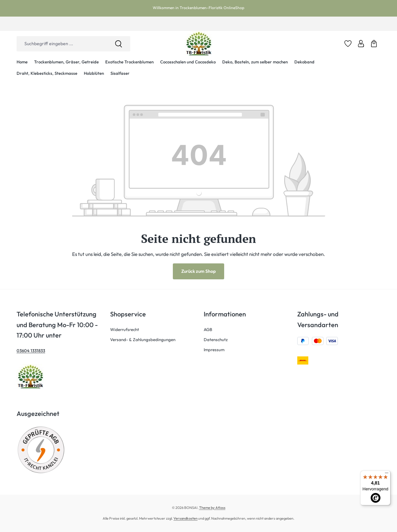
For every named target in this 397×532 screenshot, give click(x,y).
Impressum (214, 350)
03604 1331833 (31, 351)
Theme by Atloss (212, 508)
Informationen (225, 314)
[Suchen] (119, 44)
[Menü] (387, 474)
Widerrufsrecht (125, 329)
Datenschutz (216, 339)
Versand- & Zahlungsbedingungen (143, 339)
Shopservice (128, 314)
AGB (208, 329)
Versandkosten (186, 518)
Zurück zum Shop (198, 271)
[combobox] (62, 44)
